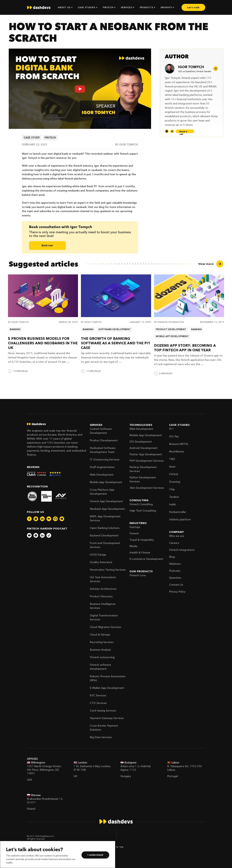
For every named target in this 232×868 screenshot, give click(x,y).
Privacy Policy (177, 592)
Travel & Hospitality (142, 540)
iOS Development (141, 442)
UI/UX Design (98, 555)
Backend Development (104, 536)
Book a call (183, 132)
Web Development (102, 475)
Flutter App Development (146, 454)
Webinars (175, 564)
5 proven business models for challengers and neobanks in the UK (43, 343)
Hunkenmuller (178, 512)
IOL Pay (174, 436)
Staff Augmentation (102, 467)
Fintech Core (138, 575)
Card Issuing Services (103, 711)
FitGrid (174, 474)
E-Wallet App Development (107, 688)
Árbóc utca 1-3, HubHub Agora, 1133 (136, 768)
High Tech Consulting (143, 511)
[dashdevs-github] (55, 519)
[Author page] (216, 69)
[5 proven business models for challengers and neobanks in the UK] (43, 296)
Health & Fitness (140, 553)
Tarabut (174, 497)
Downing (175, 482)
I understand (95, 855)
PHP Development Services (147, 461)
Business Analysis (100, 650)
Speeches (175, 578)
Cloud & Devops (100, 635)
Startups (135, 527)
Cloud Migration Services (105, 627)
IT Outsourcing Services (105, 460)
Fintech (134, 533)
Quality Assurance (101, 562)
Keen (172, 467)
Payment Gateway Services (107, 718)
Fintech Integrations (182, 550)
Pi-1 (171, 429)
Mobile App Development (106, 482)
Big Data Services (101, 737)
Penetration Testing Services (108, 570)
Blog (172, 557)
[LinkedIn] (172, 131)
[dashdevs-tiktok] (49, 535)
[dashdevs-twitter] (36, 519)
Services (96, 425)
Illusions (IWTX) (179, 444)
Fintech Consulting (141, 504)
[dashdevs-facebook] (29, 519)
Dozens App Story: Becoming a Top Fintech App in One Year (185, 348)
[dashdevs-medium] (49, 519)
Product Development (104, 440)
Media (133, 546)
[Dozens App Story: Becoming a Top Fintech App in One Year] (189, 296)
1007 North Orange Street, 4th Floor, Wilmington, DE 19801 (44, 770)
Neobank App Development (107, 509)
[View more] (211, 264)
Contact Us (176, 585)
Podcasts (175, 571)
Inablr (173, 504)
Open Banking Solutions (105, 528)
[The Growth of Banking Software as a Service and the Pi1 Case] (116, 296)
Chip (172, 489)
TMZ (172, 459)
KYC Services (98, 695)
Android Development (144, 448)
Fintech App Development (106, 501)
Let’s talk (193, 7)
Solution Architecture (103, 589)
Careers (174, 543)
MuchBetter (177, 452)
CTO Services (98, 703)
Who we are (177, 536)
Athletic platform (180, 520)
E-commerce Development (146, 559)
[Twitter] (167, 131)
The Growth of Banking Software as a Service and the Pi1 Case (116, 343)
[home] (39, 7)
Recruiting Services (102, 642)
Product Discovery (101, 596)
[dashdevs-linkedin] (42, 519)
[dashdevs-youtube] (62, 519)
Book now (47, 245)
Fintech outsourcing (102, 657)
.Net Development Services (147, 488)
